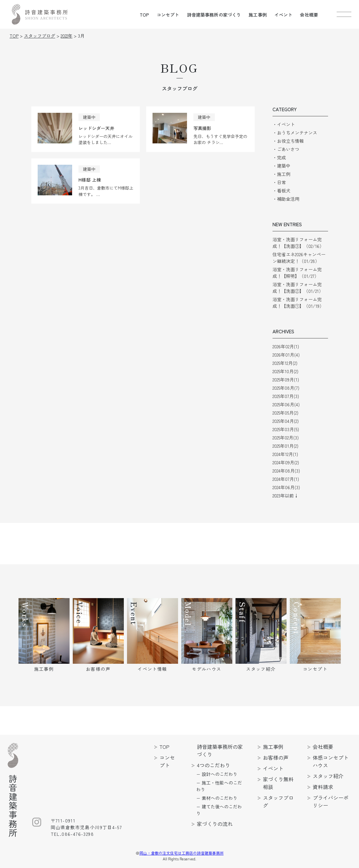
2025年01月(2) (285, 446)
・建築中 (281, 166)
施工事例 (258, 15)
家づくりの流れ (215, 824)
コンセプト (168, 15)
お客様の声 (276, 757)
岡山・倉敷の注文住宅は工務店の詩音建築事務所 (182, 853)
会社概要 (309, 15)
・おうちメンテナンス (295, 133)
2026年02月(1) (286, 346)
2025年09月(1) (286, 380)
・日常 (279, 182)
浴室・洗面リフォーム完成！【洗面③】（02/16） (298, 243)
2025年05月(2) (285, 413)
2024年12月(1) (285, 454)
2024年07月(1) (286, 479)
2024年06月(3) (286, 487)
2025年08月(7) (286, 388)
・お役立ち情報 (288, 141)
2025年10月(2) (285, 371)
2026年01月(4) (286, 355)
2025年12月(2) (285, 363)
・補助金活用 (286, 199)
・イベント (284, 124)
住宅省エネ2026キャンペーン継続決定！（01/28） (299, 258)
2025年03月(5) (286, 429)
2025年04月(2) (286, 421)
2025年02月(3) (286, 438)
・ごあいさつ (286, 149)
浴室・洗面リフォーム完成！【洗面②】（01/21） (298, 288)
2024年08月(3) (286, 471)
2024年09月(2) (286, 462)
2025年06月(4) (286, 404)
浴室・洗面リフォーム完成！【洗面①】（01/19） (298, 303)
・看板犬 (281, 191)
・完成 (279, 157)
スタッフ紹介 (328, 776)
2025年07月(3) (286, 396)
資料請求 (323, 787)
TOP (144, 15)
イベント (284, 15)
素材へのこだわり (220, 798)
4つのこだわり (213, 765)
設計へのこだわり (220, 774)
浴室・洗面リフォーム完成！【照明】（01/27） (297, 273)
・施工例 (281, 174)
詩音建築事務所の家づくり (214, 15)
